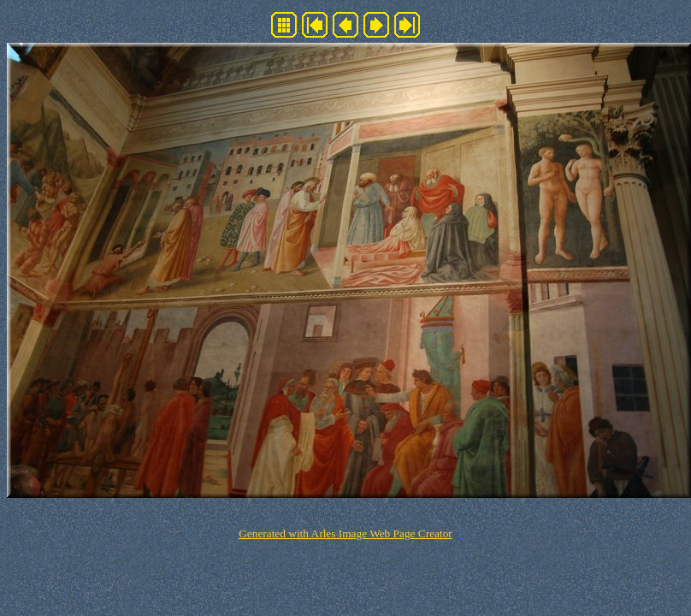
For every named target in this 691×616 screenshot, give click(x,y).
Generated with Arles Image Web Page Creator (345, 533)
